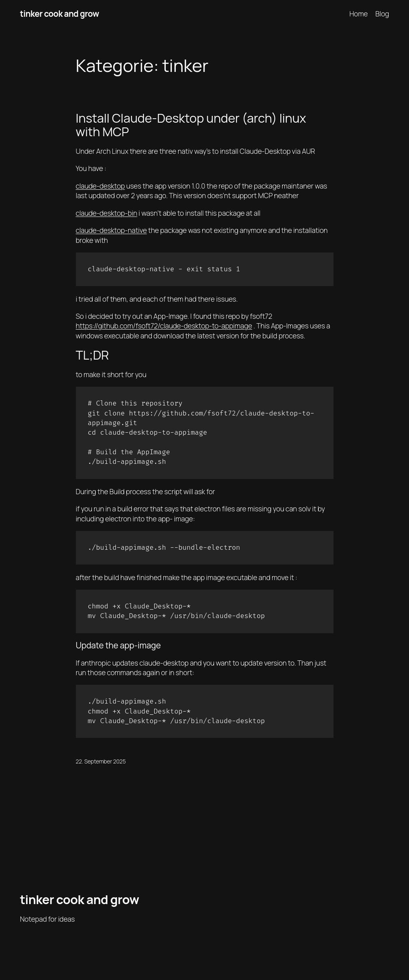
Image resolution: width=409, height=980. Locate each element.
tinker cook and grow (60, 14)
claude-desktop (100, 186)
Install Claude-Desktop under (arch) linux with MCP (191, 125)
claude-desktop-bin (107, 213)
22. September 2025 (101, 761)
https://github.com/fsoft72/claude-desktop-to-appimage (164, 326)
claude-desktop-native (111, 230)
